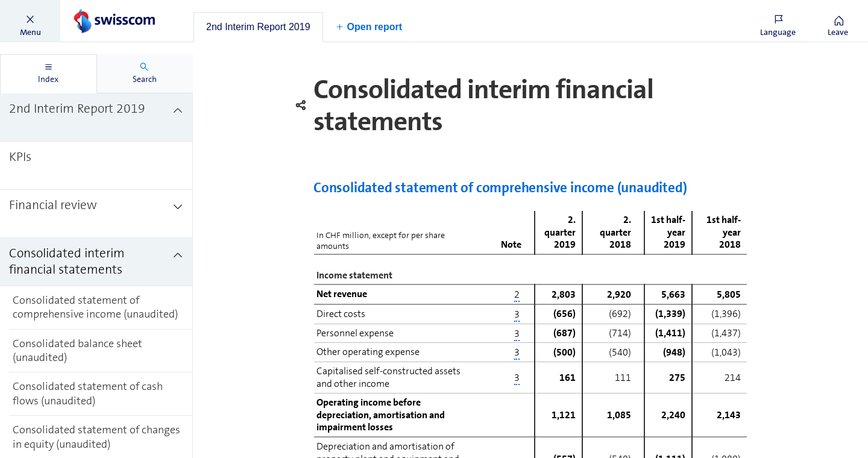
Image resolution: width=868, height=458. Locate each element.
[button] (30, 21)
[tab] (258, 27)
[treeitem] (96, 118)
